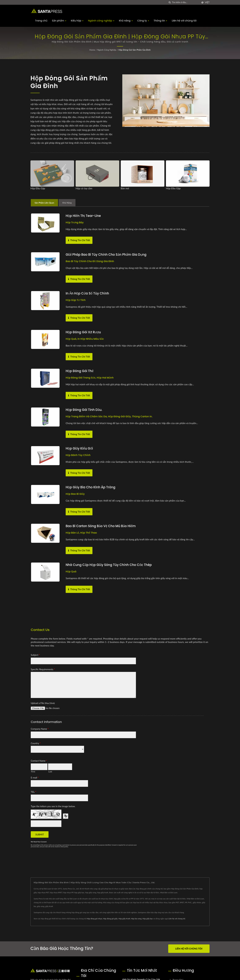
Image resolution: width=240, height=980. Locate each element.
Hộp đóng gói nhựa (94, 919)
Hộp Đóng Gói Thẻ (80, 371)
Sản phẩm (59, 21)
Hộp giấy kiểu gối (80, 448)
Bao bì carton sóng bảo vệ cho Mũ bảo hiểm (101, 526)
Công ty (143, 21)
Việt (207, 2)
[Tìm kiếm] (170, 2)
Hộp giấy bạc (148, 919)
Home (92, 50)
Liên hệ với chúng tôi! (189, 949)
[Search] (186, 2)
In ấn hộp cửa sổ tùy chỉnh (88, 293)
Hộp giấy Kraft (124, 919)
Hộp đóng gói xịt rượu (84, 332)
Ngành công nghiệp (101, 21)
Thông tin (160, 21)
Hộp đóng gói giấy (110, 919)
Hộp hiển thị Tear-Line (84, 216)
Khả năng (126, 21)
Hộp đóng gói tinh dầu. (84, 410)
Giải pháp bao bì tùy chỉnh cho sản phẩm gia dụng (107, 255)
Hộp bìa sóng (136, 919)
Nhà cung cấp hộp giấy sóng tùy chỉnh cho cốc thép (110, 565)
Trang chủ (41, 21)
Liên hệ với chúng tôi (184, 21)
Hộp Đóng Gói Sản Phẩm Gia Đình (135, 50)
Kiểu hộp (77, 21)
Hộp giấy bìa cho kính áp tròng (91, 487)
